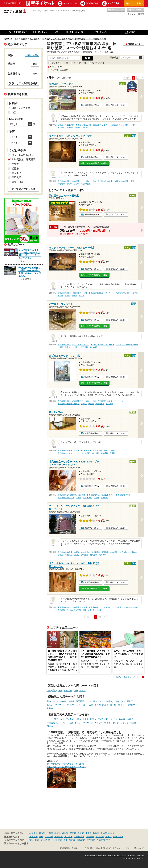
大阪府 (81, 833)
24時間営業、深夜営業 (24, 159)
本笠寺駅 (95, 453)
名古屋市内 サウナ (123, 495)
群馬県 (65, 833)
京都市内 (91, 840)
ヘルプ (126, 848)
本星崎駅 (104, 453)
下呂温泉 (68, 837)
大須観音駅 (83, 347)
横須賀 (44, 840)
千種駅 (75, 296)
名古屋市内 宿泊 (64, 181)
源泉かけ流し (19, 182)
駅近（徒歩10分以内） (104, 701)
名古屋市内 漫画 (128, 181)
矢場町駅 (61, 184)
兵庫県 (58, 833)
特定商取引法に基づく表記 (115, 855)
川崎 (37, 840)
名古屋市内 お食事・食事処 (109, 181)
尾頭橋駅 (103, 555)
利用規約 (131, 855)
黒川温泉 (100, 837)
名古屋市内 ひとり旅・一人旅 (123, 125)
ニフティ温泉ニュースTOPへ (129, 677)
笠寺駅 (87, 453)
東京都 (73, 833)
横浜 (31, 840)
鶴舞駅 (78, 127)
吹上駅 (82, 296)
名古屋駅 (61, 610)
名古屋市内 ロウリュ (66, 498)
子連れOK (131, 705)
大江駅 (112, 453)
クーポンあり (80, 63)
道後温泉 (90, 837)
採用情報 (140, 855)
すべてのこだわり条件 (23, 189)
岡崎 (76, 690)
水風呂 (105, 705)
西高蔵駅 (94, 555)
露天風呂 (80, 701)
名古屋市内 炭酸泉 (65, 451)
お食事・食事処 (67, 701)
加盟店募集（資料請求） (71, 848)
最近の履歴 (135, 10)
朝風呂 (50, 726)
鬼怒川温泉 (118, 837)
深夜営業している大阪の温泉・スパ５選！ (66, 767)
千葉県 (50, 833)
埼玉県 (42, 833)
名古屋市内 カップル (81, 345)
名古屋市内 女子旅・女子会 (127, 345)
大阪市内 (81, 840)
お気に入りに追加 (117, 105)
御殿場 (72, 840)
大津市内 (101, 840)
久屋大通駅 (85, 184)
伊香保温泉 (79, 837)
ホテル (89, 701)
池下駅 (67, 296)
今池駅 (60, 296)
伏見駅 (76, 184)
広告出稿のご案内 (92, 848)
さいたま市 (57, 840)
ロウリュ (124, 723)
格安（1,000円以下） (126, 701)
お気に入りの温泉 (116, 10)
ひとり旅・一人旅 (85, 705)
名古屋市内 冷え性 (83, 125)
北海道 (88, 833)
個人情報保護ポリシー (94, 855)
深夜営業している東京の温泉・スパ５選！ (66, 764)
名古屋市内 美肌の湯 (66, 125)
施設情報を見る (91, 105)
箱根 (41, 837)
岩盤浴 (50, 708)
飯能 (66, 840)
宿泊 (49, 701)
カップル (71, 705)
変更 (35, 64)
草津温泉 (33, 837)
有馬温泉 (49, 837)
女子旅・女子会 (117, 705)
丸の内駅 (93, 347)
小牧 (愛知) (52, 690)
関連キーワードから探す (16, 844)
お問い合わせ (138, 848)
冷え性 (98, 705)
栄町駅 (69, 184)
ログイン (131, 14)
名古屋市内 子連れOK (101, 125)
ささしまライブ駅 (74, 610)
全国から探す (32, 55)
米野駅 (99, 610)
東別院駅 (61, 127)
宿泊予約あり (98, 63)
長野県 (96, 833)
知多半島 (68, 690)
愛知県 (104, 833)
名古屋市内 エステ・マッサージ (101, 293)
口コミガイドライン (112, 848)
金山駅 (85, 127)
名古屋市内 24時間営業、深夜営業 (71, 495)
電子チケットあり (60, 63)
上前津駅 (70, 127)
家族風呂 (16, 177)
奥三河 (82, 690)
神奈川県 (33, 833)
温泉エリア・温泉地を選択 (23, 83)
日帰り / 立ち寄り (21, 108)
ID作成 (141, 14)
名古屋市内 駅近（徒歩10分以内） (101, 495)
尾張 (60, 690)
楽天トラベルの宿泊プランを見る (94, 163)
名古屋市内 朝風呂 (65, 555)
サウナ (55, 701)
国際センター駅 (71, 347)
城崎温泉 (59, 837)
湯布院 (108, 837)
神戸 (108, 840)
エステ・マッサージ (56, 705)
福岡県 (111, 833)
